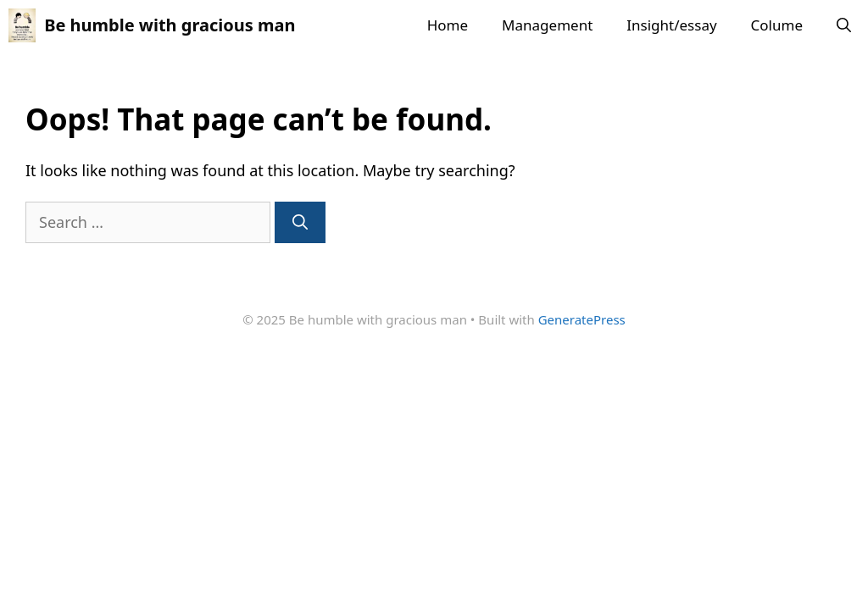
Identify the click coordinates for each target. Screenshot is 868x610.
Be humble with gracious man (170, 25)
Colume (777, 25)
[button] (844, 25)
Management (547, 25)
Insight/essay (671, 25)
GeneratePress (582, 319)
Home (448, 25)
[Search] (300, 222)
